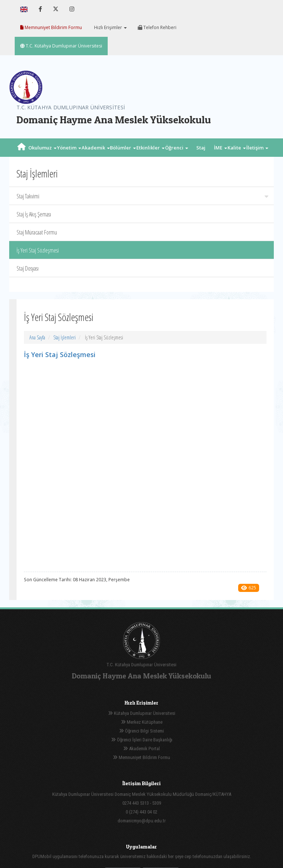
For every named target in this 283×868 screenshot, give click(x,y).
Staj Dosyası (28, 268)
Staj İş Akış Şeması (34, 214)
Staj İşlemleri (65, 337)
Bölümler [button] (123, 148)
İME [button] (221, 148)
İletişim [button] (257, 148)
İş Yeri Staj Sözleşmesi (38, 250)
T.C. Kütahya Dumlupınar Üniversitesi (61, 46)
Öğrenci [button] (177, 148)
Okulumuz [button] (42, 148)
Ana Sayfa (37, 337)
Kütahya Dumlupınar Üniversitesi (142, 713)
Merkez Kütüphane (142, 722)
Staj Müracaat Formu (37, 232)
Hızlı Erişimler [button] (110, 27)
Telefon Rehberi (157, 27)
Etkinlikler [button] (151, 148)
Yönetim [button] (69, 148)
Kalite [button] (237, 148)
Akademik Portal (141, 749)
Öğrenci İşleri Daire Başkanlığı (142, 740)
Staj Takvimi (142, 196)
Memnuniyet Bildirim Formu (51, 27)
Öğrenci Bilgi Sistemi (141, 731)
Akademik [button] (96, 148)
